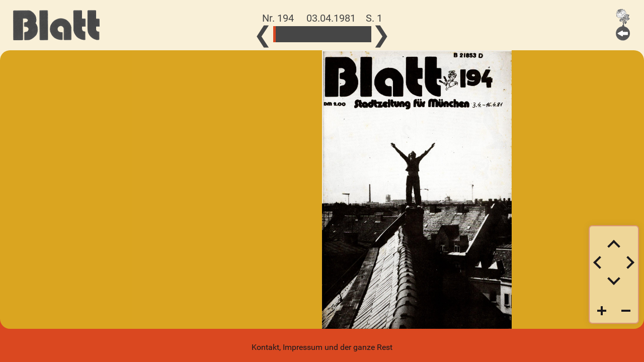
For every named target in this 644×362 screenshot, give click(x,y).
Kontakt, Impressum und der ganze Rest (322, 347)
